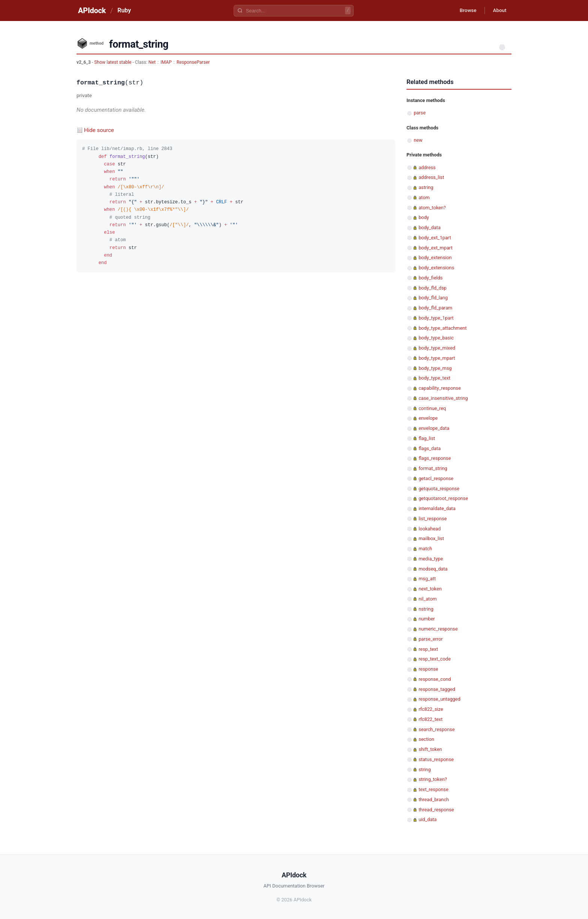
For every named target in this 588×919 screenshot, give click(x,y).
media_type (431, 559)
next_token (430, 589)
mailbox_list (431, 538)
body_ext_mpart (436, 248)
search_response (436, 729)
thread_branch (434, 800)
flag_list (427, 438)
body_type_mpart (437, 358)
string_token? (433, 779)
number (427, 619)
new (418, 140)
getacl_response (436, 478)
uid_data (427, 819)
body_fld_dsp (433, 288)
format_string (433, 468)
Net (152, 62)
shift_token (430, 749)
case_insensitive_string (443, 398)
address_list (431, 177)
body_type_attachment (442, 328)
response (428, 669)
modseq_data (433, 569)
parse (420, 113)
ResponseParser (193, 62)
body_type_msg (435, 368)
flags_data (430, 448)
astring (426, 187)
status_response (436, 759)
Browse (464, 11)
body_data (430, 227)
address (427, 167)
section (426, 739)
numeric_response (438, 629)
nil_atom (427, 599)
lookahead (430, 529)
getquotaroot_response (443, 498)
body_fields (430, 278)
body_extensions (436, 268)
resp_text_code (435, 659)
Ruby (124, 10)
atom (424, 197)
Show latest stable (113, 62)
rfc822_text (430, 719)
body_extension (435, 258)
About (498, 11)
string (424, 770)
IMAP (166, 62)
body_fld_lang (433, 298)
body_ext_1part (435, 238)
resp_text (428, 649)
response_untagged (439, 699)
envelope (428, 418)
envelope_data (434, 428)
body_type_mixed (437, 348)
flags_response (435, 458)
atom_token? (432, 208)
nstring (426, 609)
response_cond (435, 679)
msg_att (427, 579)
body (424, 217)
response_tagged (437, 689)
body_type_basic (436, 338)
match (425, 549)
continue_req (432, 408)
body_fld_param (435, 308)
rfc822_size (431, 709)
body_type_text (434, 378)
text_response (433, 789)
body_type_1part (436, 318)
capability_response (439, 388)
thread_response (436, 810)
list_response (433, 519)
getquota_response (439, 489)
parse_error (430, 639)
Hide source (99, 130)
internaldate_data (437, 508)
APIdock (92, 11)
